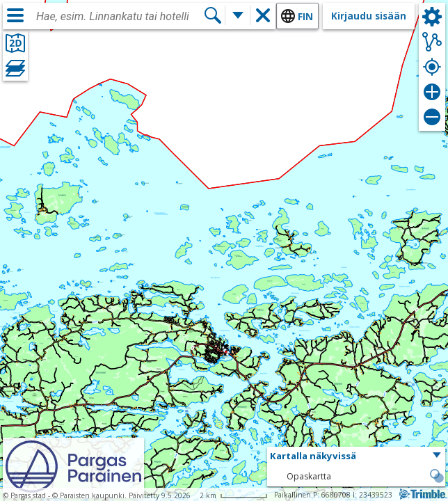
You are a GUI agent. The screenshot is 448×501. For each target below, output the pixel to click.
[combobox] (120, 17)
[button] (356, 456)
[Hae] (213, 15)
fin (305, 16)
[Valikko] (15, 15)
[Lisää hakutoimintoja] (238, 15)
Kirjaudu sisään (369, 16)
